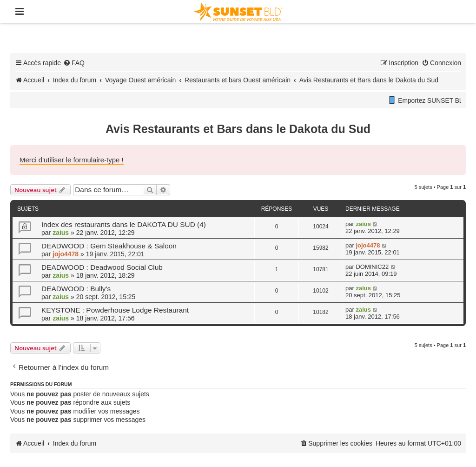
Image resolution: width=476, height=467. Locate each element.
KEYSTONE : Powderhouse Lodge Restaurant (115, 310)
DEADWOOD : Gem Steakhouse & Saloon (109, 246)
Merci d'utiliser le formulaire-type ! (72, 160)
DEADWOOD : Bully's (76, 289)
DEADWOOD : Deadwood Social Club (102, 267)
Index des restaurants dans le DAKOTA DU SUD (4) (124, 224)
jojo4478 (66, 254)
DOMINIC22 (372, 267)
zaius (61, 233)
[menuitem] (74, 63)
